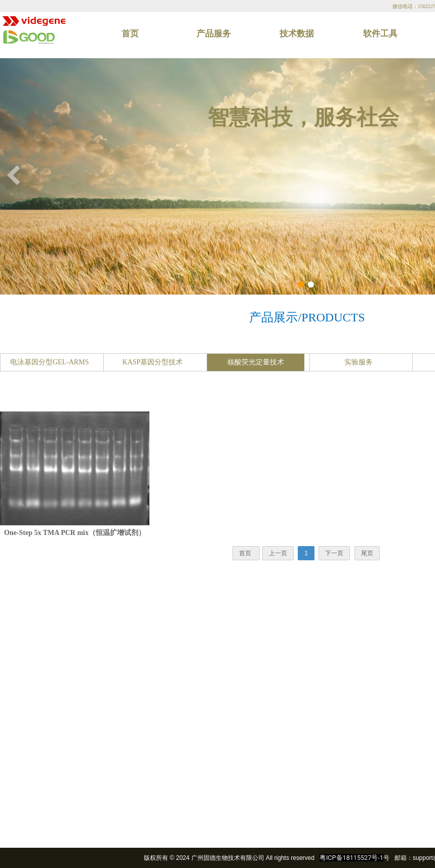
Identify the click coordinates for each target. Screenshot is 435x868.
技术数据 (297, 34)
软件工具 (380, 34)
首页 (130, 34)
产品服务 (214, 34)
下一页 (334, 553)
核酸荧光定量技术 (256, 362)
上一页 (278, 553)
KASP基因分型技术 (153, 362)
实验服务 (359, 362)
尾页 (367, 553)
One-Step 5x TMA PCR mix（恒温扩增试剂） (75, 533)
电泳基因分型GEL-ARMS (50, 362)
